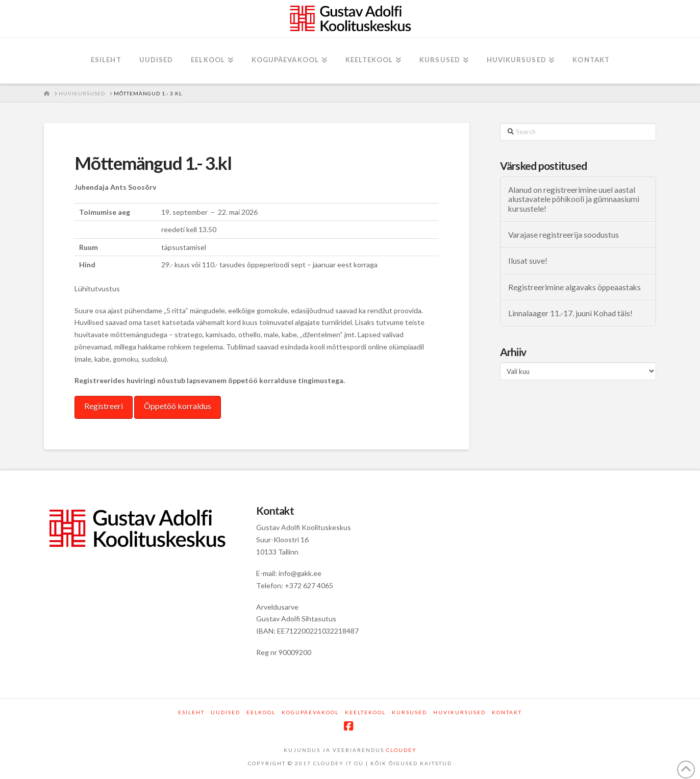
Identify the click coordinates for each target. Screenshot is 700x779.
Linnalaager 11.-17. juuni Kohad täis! (570, 313)
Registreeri (104, 406)
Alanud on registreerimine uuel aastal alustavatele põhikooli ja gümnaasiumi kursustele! (574, 199)
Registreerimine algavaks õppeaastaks (574, 287)
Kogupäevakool (310, 712)
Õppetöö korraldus (178, 406)
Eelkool (261, 712)
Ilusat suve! (528, 261)
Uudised (226, 712)
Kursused (409, 712)
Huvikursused (459, 712)
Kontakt (507, 712)
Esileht (191, 712)
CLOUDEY (402, 750)
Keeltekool (365, 712)
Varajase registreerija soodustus (564, 235)
